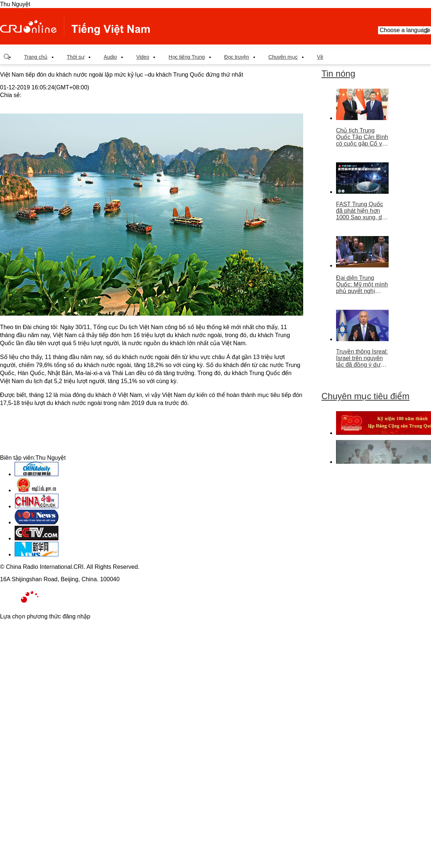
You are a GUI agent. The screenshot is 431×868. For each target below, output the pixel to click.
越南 (75, 26)
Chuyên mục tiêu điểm (365, 396)
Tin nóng (338, 74)
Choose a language (405, 30)
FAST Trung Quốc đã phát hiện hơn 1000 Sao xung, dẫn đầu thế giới (362, 211)
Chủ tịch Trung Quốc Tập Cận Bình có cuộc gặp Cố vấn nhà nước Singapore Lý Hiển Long (362, 137)
